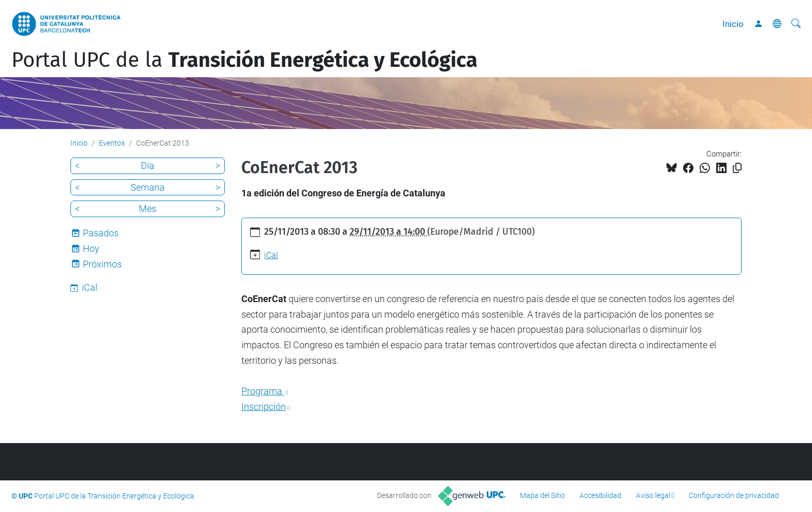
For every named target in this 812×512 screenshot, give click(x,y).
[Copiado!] (737, 168)
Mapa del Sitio (542, 495)
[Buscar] (796, 24)
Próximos (102, 264)
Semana (148, 187)
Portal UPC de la (244, 60)
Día (148, 166)
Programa (263, 391)
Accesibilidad (600, 495)
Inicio (733, 24)
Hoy (91, 248)
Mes (148, 209)
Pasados (101, 233)
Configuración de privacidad (734, 495)
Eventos (112, 143)
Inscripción (264, 407)
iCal (271, 255)
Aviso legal (653, 495)
